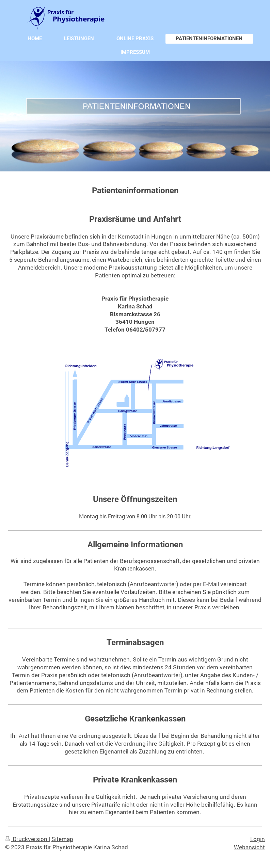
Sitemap (62, 839)
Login (258, 839)
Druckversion (27, 839)
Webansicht (249, 847)
